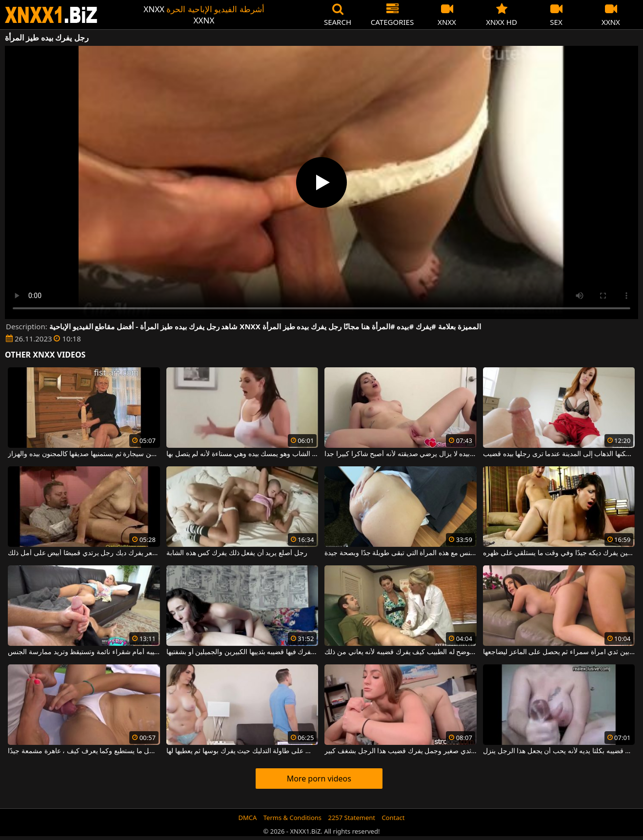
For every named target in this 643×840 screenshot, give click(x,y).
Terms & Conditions (292, 818)
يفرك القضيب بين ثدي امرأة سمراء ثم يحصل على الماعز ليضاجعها (559, 652)
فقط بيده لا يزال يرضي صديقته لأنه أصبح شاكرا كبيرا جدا (401, 454)
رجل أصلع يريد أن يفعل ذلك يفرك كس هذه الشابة (237, 553)
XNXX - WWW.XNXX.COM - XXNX (51, 15)
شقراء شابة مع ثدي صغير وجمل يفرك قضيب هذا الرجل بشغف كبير (401, 751)
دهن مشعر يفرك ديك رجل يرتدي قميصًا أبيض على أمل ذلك (84, 553)
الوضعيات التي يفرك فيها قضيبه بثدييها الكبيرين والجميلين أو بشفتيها (242, 652)
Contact (393, 818)
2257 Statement (352, 818)
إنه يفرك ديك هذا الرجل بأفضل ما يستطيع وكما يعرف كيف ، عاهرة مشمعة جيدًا (84, 751)
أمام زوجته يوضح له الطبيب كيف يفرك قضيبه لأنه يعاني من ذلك (401, 652)
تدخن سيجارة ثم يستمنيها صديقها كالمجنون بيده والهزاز (84, 454)
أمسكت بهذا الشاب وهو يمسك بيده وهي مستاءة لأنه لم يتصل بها (242, 454)
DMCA (248, 818)
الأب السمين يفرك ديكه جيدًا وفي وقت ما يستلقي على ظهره (559, 553)
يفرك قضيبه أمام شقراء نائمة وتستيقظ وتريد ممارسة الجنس (84, 652)
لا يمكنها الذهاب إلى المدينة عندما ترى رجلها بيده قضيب (559, 454)
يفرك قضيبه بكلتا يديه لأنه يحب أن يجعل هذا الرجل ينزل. (559, 751)
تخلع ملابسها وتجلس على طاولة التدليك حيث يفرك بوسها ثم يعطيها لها (242, 751)
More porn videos (319, 779)
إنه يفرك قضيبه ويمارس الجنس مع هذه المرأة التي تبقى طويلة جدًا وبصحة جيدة (401, 553)
